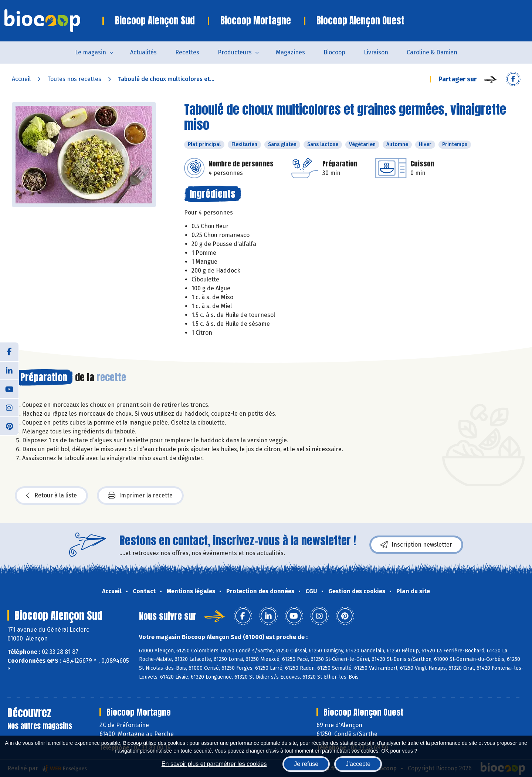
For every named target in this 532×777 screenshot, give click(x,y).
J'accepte (358, 764)
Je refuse (306, 764)
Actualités (143, 52)
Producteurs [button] (235, 52)
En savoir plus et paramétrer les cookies (214, 764)
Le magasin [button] (91, 52)
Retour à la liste (51, 496)
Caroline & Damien (432, 52)
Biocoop (334, 52)
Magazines (290, 52)
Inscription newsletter (416, 545)
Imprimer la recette (140, 496)
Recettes (187, 52)
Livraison (376, 52)
